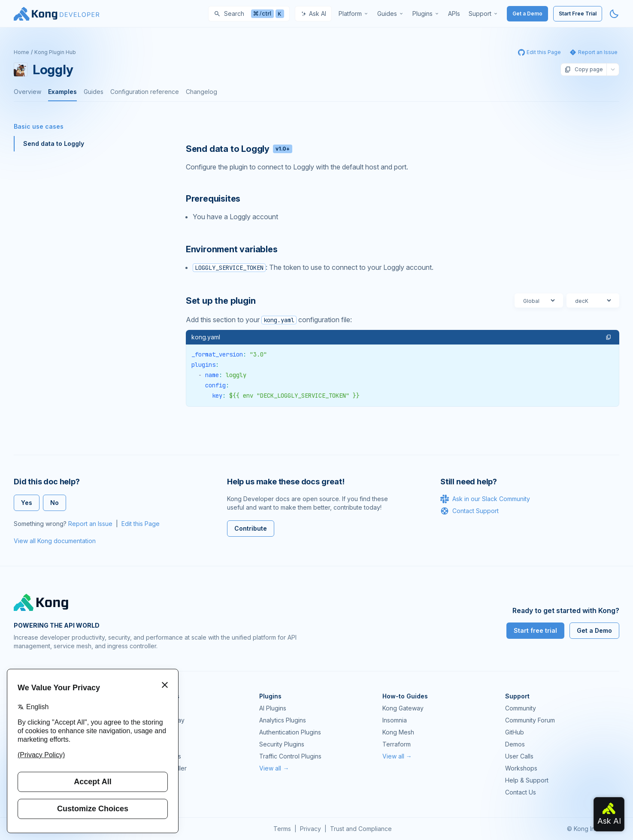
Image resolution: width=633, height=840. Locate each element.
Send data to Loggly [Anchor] (239, 149)
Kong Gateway (157, 708)
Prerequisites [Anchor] (213, 199)
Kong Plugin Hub (55, 52)
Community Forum (530, 720)
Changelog (201, 92)
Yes (27, 503)
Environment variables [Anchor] (232, 249)
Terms (282, 829)
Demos (515, 744)
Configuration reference (145, 92)
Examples (62, 92)
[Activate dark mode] (614, 14)
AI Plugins (273, 708)
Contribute (251, 528)
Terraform (397, 744)
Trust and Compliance (361, 829)
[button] (609, 337)
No (55, 503)
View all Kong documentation (55, 541)
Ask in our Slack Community (485, 499)
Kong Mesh (152, 732)
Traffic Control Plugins (290, 756)
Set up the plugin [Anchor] (221, 301)
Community (521, 708)
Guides (94, 92)
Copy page (584, 69)
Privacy (310, 829)
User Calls (519, 756)
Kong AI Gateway (161, 720)
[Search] (249, 14)
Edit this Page (141, 524)
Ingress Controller (162, 768)
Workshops (521, 768)
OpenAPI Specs (159, 756)
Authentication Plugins (290, 732)
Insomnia (149, 744)
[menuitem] (354, 14)
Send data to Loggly (54, 144)
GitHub (515, 732)
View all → (274, 768)
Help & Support (527, 780)
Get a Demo (527, 14)
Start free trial (535, 630)
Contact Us (521, 792)
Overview (27, 92)
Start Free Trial (578, 14)
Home (21, 52)
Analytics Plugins (283, 720)
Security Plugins (282, 744)
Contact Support (469, 511)
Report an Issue (90, 524)
